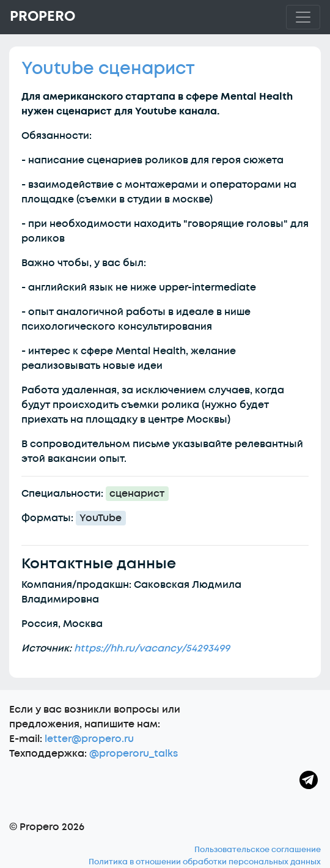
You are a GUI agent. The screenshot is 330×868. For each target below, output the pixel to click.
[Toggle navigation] (303, 17)
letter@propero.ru (89, 739)
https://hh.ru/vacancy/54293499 (152, 648)
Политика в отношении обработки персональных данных (205, 862)
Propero (42, 17)
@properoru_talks (134, 754)
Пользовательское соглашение (258, 850)
